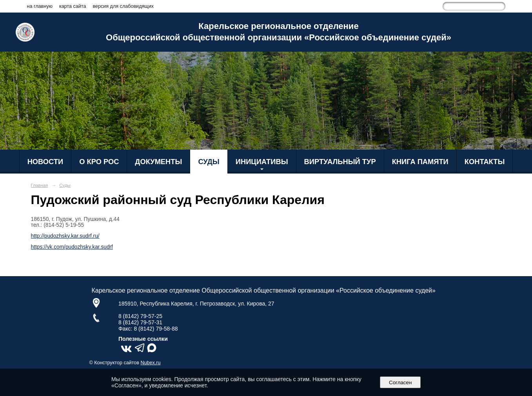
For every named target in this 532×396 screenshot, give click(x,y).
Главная (40, 185)
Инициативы (262, 162)
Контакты (485, 162)
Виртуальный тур (340, 162)
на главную (40, 6)
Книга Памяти (420, 162)
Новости (45, 162)
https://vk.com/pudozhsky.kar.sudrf (72, 247)
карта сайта (73, 6)
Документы (158, 162)
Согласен (400, 382)
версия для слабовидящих (123, 6)
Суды (209, 162)
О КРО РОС (99, 162)
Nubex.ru (151, 363)
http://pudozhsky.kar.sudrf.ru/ (65, 236)
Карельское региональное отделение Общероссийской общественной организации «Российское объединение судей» (279, 32)
